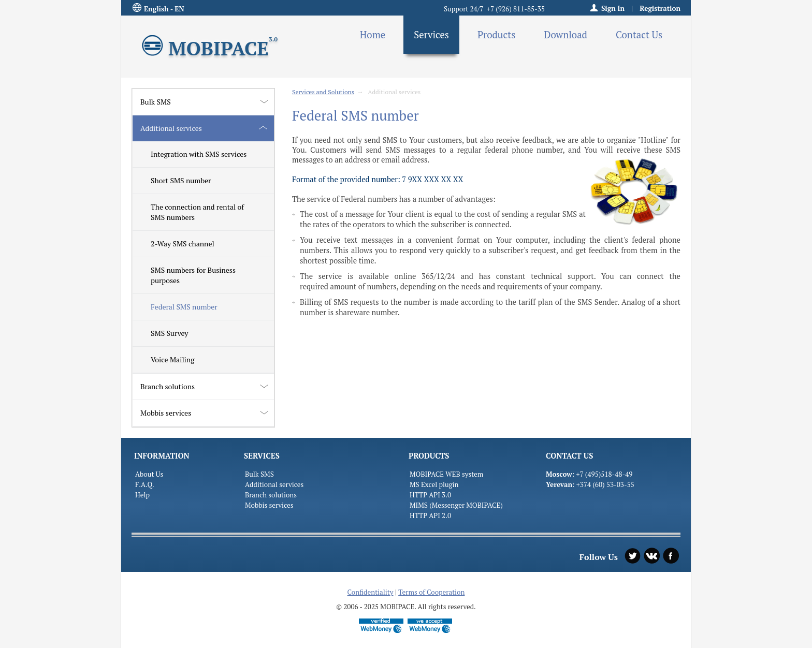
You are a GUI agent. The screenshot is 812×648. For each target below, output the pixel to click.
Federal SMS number (184, 307)
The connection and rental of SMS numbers (197, 212)
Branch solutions (168, 386)
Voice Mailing (173, 359)
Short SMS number (181, 180)
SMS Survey (169, 333)
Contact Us (639, 35)
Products (496, 35)
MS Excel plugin (434, 484)
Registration (660, 8)
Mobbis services (166, 413)
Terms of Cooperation (431, 592)
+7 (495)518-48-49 (604, 474)
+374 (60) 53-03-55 (605, 484)
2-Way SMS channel (183, 244)
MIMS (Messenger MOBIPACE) (456, 505)
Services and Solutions (323, 92)
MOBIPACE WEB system (446, 474)
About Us (149, 474)
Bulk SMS (156, 102)
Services (431, 35)
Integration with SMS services (199, 154)
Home (373, 35)
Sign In (613, 8)
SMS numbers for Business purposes (193, 275)
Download (565, 35)
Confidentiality (371, 592)
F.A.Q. (145, 484)
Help (142, 495)
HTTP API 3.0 (430, 495)
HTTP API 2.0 (430, 516)
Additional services (171, 128)
